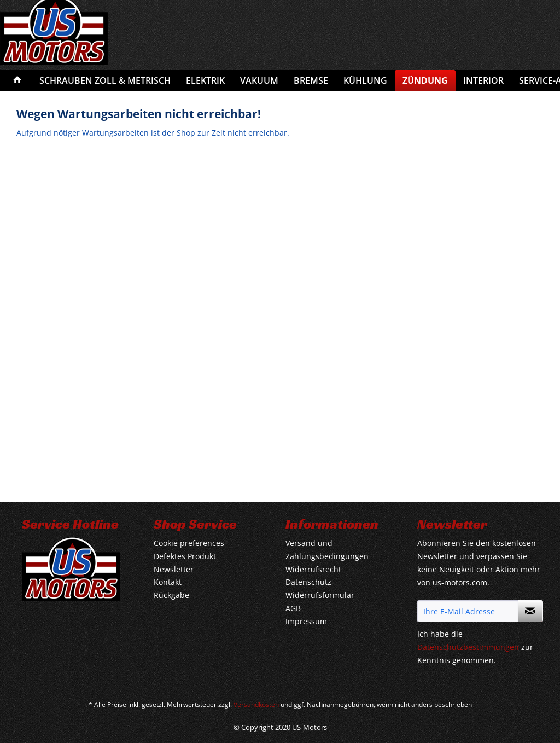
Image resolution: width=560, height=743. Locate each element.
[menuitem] (17, 80)
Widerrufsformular (320, 595)
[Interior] (483, 80)
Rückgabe (171, 595)
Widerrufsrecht (313, 569)
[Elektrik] (205, 80)
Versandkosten (256, 704)
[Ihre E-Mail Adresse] (468, 611)
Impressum (306, 621)
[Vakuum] (259, 80)
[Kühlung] (365, 80)
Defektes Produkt (185, 556)
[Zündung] (425, 80)
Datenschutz (308, 582)
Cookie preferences (189, 543)
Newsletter (174, 569)
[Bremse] (311, 80)
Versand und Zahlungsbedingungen (327, 550)
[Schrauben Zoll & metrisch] (105, 80)
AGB (293, 608)
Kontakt (168, 582)
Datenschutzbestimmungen (468, 647)
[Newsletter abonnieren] (530, 611)
